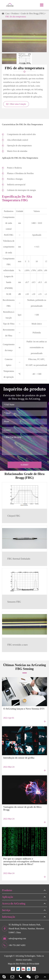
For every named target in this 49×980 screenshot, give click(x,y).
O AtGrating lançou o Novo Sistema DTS (24, 709)
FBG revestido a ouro (17, 645)
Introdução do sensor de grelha (19, 758)
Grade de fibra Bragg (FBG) (33, 13)
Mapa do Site (13, 964)
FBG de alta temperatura (16, 17)
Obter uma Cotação (16, 104)
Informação (8, 917)
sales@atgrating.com (14, 938)
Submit (24, 465)
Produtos (15, 13)
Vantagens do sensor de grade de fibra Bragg (22, 808)
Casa (7, 13)
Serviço (6, 910)
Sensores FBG (14, 602)
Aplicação (7, 897)
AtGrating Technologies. (26, 956)
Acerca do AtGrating (14, 904)
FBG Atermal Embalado (19, 559)
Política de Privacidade (30, 964)
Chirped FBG (14, 516)
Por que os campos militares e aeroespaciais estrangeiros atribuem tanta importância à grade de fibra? (24, 861)
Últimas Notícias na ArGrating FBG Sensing (24, 667)
